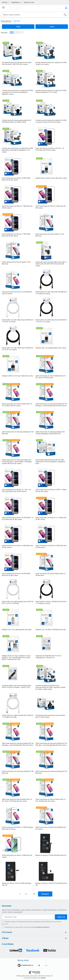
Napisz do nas (29, 2)
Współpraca (16, 2)
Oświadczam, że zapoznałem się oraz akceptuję (27, 927)
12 (34, 894)
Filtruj (18, 27)
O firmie (5, 2)
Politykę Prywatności (43, 927)
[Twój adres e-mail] (28, 917)
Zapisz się (61, 917)
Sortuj (52, 27)
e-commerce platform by (35, 978)
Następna (45, 894)
